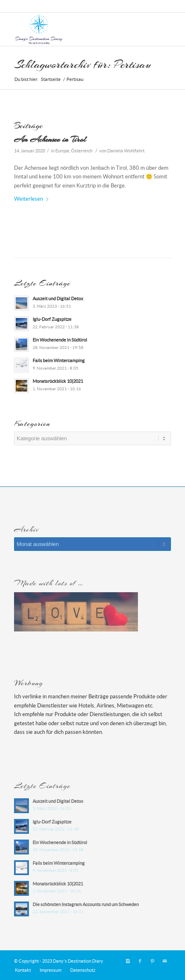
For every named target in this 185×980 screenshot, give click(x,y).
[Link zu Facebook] (140, 961)
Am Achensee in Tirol (50, 139)
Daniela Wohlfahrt (126, 151)
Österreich (82, 151)
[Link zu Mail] (165, 961)
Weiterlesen (33, 199)
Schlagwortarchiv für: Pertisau (83, 64)
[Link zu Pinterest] (152, 961)
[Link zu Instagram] (128, 961)
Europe (62, 151)
